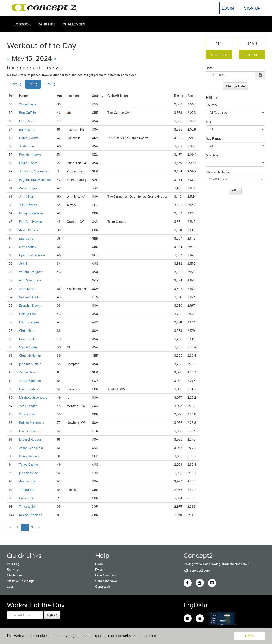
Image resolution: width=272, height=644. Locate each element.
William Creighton (31, 272)
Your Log (13, 564)
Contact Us (103, 587)
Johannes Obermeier (34, 171)
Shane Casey (28, 347)
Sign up (52, 615)
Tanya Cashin (29, 465)
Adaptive (212, 155)
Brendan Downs (31, 306)
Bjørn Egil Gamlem (32, 255)
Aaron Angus (28, 188)
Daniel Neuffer (29, 138)
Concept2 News (106, 581)
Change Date (235, 86)
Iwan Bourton (29, 389)
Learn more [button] (147, 636)
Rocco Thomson (31, 515)
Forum (100, 570)
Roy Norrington (30, 155)
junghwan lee (29, 473)
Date (209, 68)
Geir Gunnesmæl (31, 280)
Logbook (22, 24)
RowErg (16, 84)
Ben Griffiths (28, 113)
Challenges (74, 24)
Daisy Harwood (30, 456)
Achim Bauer (28, 372)
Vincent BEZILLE (31, 297)
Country (211, 105)
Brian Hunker (29, 339)
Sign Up (252, 8)
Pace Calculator (106, 575)
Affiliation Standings (21, 581)
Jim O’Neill (27, 197)
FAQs (99, 564)
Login (228, 8)
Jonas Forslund (30, 381)
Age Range (214, 138)
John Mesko (28, 289)
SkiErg (33, 84)
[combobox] (235, 179)
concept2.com (197, 571)
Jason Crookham (31, 448)
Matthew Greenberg (33, 398)
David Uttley (28, 247)
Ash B (23, 264)
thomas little (28, 481)
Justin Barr (27, 146)
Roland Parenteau (32, 423)
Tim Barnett (27, 490)
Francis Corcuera (31, 431)
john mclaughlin (30, 364)
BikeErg (50, 84)
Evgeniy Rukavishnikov (35, 180)
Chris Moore (28, 331)
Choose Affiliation (218, 172)
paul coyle (26, 238)
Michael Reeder (30, 439)
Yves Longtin (28, 406)
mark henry (27, 130)
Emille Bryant (28, 163)
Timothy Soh (28, 507)
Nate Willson (28, 314)
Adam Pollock (29, 230)
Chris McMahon (30, 356)
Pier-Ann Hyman (31, 222)
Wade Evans (28, 104)
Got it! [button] (250, 636)
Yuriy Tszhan (28, 205)
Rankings (47, 24)
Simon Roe (27, 414)
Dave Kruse (27, 121)
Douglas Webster (31, 213)
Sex (208, 122)
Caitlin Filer (27, 498)
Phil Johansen (29, 322)
